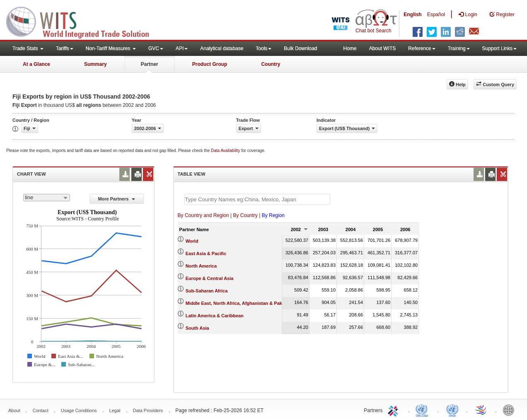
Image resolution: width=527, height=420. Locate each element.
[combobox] (47, 198)
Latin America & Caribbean (215, 316)
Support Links (499, 48)
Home (350, 48)
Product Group (210, 64)
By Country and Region (203, 215)
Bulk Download (300, 48)
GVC (156, 48)
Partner (150, 64)
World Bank (510, 410)
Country (271, 64)
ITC (394, 410)
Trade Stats (28, 48)
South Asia (197, 328)
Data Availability (226, 151)
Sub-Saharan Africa (207, 291)
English (412, 14)
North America (201, 266)
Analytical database (222, 48)
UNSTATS (452, 410)
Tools (263, 48)
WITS (83, 21)
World (192, 241)
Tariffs (65, 48)
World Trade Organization (481, 410)
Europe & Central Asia (210, 278)
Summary (95, 64)
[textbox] (257, 199)
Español (436, 14)
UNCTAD (423, 410)
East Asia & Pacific (206, 253)
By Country (245, 215)
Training (459, 48)
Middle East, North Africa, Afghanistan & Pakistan (239, 303)
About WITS (383, 48)
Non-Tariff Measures (111, 48)
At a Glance (36, 64)
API (182, 48)
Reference (422, 48)
